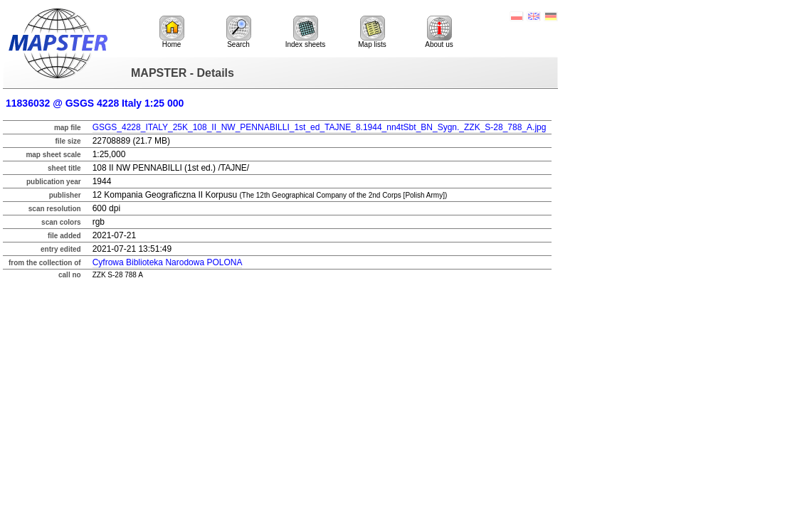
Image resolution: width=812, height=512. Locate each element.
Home (172, 32)
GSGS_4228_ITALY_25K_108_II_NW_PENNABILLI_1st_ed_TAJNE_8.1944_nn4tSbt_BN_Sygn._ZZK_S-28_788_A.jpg (320, 127)
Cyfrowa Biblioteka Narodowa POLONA (168, 262)
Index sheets (306, 32)
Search (239, 32)
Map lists (372, 32)
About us (439, 32)
